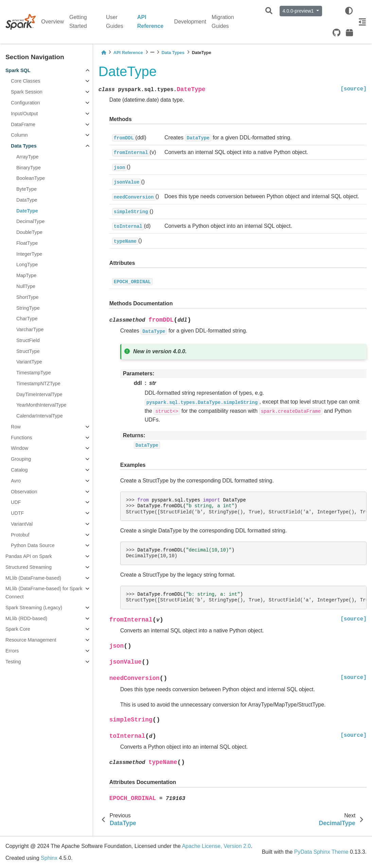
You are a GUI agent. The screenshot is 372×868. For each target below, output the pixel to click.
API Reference (150, 22)
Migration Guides (223, 22)
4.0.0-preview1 (299, 11)
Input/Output (24, 114)
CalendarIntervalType (40, 416)
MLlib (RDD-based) (26, 618)
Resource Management (31, 640)
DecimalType (30, 221)
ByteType (26, 189)
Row (16, 427)
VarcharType (30, 329)
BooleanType (31, 178)
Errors (12, 651)
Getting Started (78, 22)
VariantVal (22, 524)
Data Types (24, 146)
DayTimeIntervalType (39, 394)
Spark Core (18, 629)
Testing (13, 662)
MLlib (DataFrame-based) (33, 578)
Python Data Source (33, 545)
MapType (26, 275)
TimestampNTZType (38, 384)
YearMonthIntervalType (41, 405)
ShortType (28, 297)
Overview (52, 22)
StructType (28, 351)
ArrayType (28, 157)
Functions (21, 438)
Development (190, 22)
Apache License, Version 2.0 (216, 846)
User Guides (115, 22)
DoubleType (29, 232)
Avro (16, 481)
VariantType (29, 362)
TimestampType (34, 373)
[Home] (104, 53)
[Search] (269, 11)
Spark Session (27, 92)
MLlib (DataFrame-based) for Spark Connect (44, 593)
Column (19, 135)
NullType (26, 286)
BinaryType (29, 168)
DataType (27, 200)
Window (20, 448)
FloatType (27, 243)
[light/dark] (349, 11)
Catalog (19, 470)
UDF (16, 502)
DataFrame (23, 124)
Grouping (21, 459)
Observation (24, 492)
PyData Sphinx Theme (321, 852)
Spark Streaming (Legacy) (34, 608)
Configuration (25, 103)
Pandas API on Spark (29, 556)
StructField (28, 340)
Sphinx (49, 858)
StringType (28, 308)
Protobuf (20, 535)
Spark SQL (18, 70)
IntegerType (29, 254)
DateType (27, 211)
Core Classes (25, 81)
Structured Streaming (29, 567)
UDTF (17, 513)
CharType (27, 319)
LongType (27, 265)
